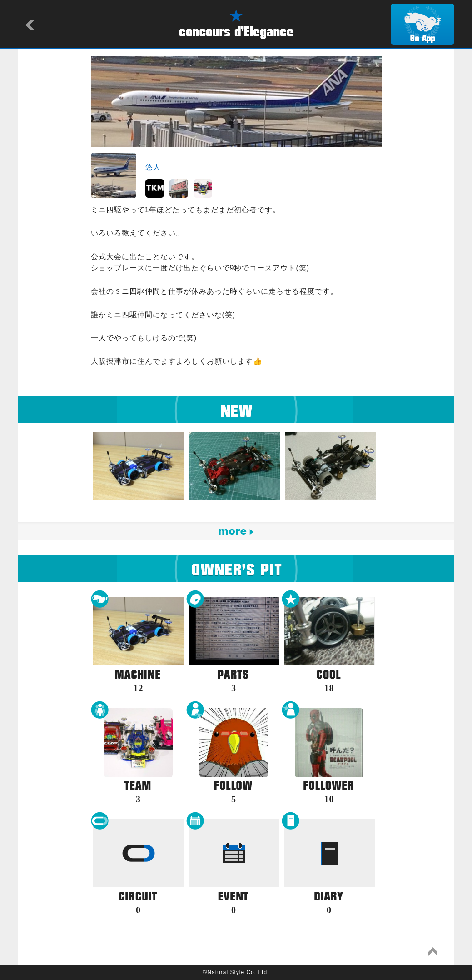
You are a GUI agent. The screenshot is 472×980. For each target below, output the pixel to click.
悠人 (153, 167)
